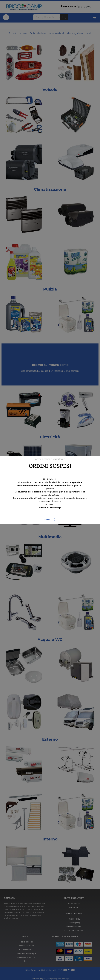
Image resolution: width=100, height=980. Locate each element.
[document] (50, 490)
